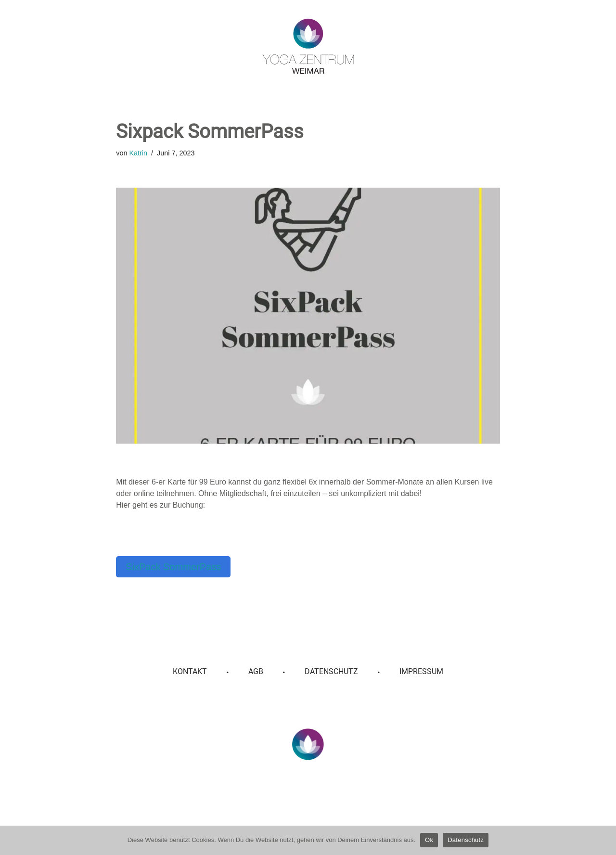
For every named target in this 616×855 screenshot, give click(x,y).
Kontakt (190, 671)
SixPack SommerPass (173, 567)
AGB (256, 671)
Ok (429, 840)
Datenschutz (331, 671)
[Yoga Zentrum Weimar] (308, 46)
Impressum (421, 671)
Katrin (139, 153)
